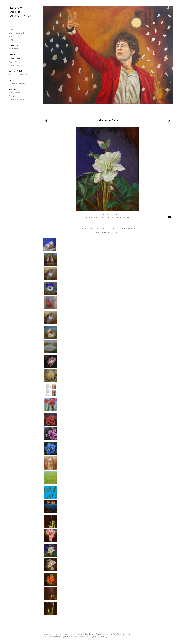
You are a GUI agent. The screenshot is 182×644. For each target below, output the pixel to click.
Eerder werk (15, 62)
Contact (13, 89)
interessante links (17, 83)
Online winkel (15, 71)
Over (11, 29)
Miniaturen (14, 65)
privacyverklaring (17, 99)
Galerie (12, 54)
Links (11, 80)
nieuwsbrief (14, 93)
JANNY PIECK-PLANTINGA (20, 12)
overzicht (14, 49)
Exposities (13, 45)
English (12, 24)
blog (11, 40)
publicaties (14, 36)
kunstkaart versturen (19, 74)
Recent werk (15, 58)
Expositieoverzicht (17, 33)
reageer (13, 96)
